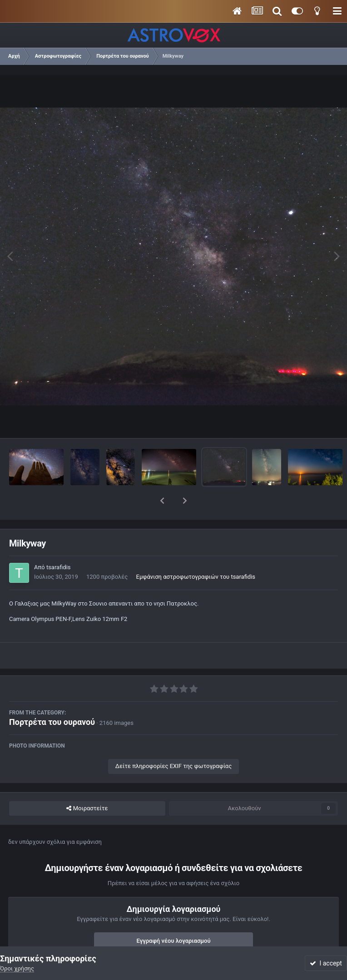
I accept (326, 963)
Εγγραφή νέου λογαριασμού (174, 917)
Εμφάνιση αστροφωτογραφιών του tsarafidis (196, 553)
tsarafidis (59, 544)
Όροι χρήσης (17, 968)
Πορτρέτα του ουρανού (52, 698)
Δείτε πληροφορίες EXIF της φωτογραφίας (173, 742)
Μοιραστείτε (87, 785)
